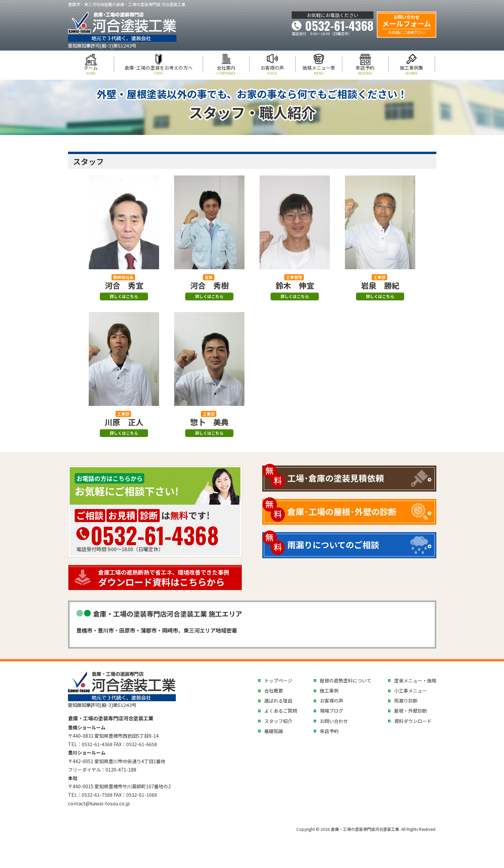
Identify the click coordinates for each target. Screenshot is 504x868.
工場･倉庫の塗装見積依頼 (336, 478)
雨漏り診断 (406, 701)
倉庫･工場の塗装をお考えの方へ (158, 70)
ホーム (91, 70)
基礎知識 (274, 731)
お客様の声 (273, 70)
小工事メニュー (411, 691)
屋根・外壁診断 (411, 711)
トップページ (278, 680)
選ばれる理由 (278, 701)
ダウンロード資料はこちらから (168, 578)
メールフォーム (407, 24)
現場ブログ (332, 711)
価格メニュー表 (319, 70)
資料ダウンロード (413, 721)
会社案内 (226, 70)
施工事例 (329, 691)
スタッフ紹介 (278, 721)
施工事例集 (412, 70)
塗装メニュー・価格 (415, 680)
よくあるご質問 (281, 711)
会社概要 (274, 691)
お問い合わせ (334, 721)
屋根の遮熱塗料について (346, 680)
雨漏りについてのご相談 (333, 545)
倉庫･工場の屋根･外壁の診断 (342, 511)
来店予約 (365, 70)
